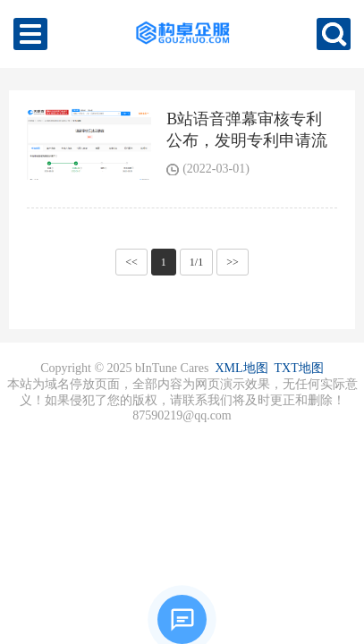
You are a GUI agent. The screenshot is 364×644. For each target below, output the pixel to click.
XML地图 (241, 368)
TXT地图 (299, 368)
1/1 (196, 262)
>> (233, 262)
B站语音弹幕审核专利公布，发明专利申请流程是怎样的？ (247, 140)
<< (131, 262)
